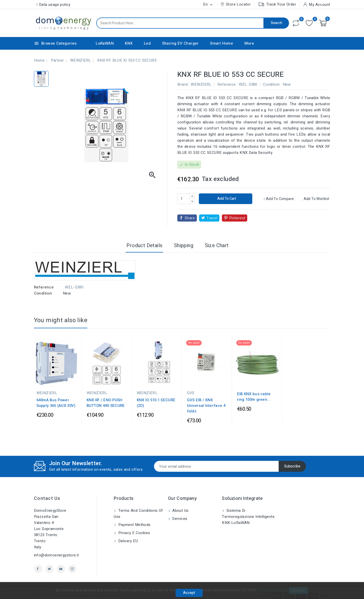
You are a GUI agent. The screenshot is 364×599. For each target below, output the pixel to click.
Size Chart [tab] (217, 246)
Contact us (47, 498)
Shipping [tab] (184, 246)
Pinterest (237, 218)
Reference (44, 287)
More (249, 43)
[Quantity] (183, 199)
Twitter (50, 569)
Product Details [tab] (144, 246)
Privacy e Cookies (133, 533)
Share (190, 218)
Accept (189, 593)
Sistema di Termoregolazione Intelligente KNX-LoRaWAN (248, 517)
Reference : (227, 84)
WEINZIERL (201, 84)
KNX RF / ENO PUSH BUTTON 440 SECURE (106, 403)
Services (179, 519)
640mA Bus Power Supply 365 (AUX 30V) (56, 403)
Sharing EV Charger (180, 43)
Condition (43, 293)
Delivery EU (127, 541)
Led (147, 43)
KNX (129, 43)
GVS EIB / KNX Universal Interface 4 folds (206, 406)
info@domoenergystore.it (56, 555)
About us (180, 511)
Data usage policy (55, 5)
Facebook (38, 569)
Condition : (272, 84)
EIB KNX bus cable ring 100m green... (254, 397)
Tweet (212, 218)
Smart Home (222, 43)
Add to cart (226, 199)
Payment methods (134, 525)
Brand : (184, 84)
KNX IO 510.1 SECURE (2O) (156, 403)
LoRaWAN (105, 43)
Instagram (72, 569)
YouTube (61, 569)
